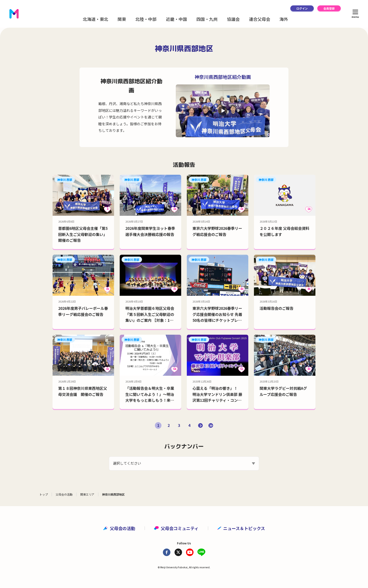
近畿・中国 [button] (176, 19)
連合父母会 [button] (260, 19)
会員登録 (329, 8)
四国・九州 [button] (207, 19)
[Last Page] (211, 425)
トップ (44, 494)
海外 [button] (284, 19)
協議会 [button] (233, 19)
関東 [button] (122, 19)
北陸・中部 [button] (146, 19)
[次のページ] (200, 425)
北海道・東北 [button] (96, 19)
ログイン (302, 8)
